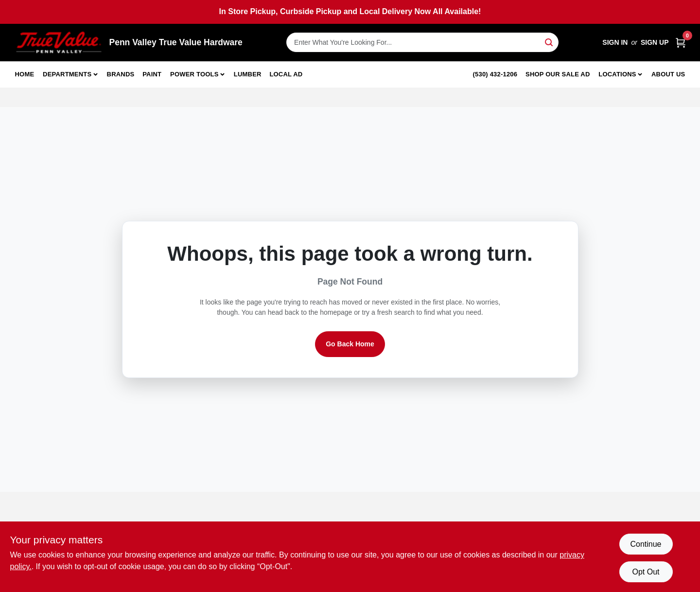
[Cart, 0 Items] (681, 43)
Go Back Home (350, 344)
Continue (646, 544)
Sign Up (655, 42)
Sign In (615, 42)
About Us (668, 74)
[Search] (550, 42)
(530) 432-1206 (495, 74)
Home (25, 74)
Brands (121, 74)
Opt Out (646, 572)
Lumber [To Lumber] (248, 74)
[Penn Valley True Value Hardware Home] (59, 43)
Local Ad (286, 74)
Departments (67, 74)
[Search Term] (422, 42)
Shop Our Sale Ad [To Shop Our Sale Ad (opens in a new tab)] (558, 74)
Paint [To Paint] (152, 74)
